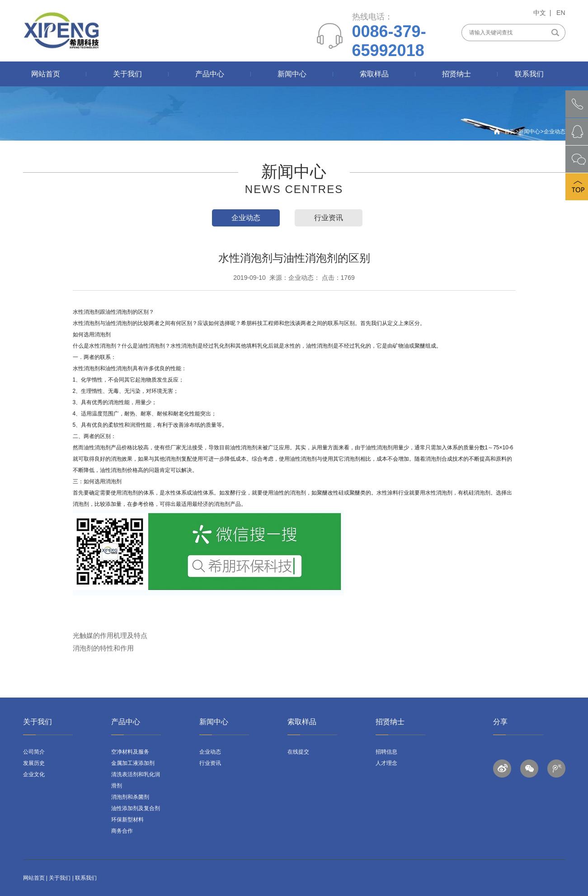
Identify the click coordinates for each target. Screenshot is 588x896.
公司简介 (34, 752)
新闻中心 (292, 74)
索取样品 (374, 74)
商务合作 (122, 831)
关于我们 (127, 74)
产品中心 (210, 74)
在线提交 (298, 752)
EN (561, 13)
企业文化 (34, 774)
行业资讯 (329, 218)
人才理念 (386, 763)
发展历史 (34, 763)
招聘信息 (386, 752)
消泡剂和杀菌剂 (130, 797)
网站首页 (46, 74)
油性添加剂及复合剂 (136, 808)
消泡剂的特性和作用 (103, 648)
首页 (510, 132)
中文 (540, 13)
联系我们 (529, 74)
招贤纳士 (456, 74)
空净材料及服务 (130, 752)
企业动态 (555, 132)
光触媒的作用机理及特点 (110, 635)
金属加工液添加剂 (133, 763)
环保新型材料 (127, 820)
